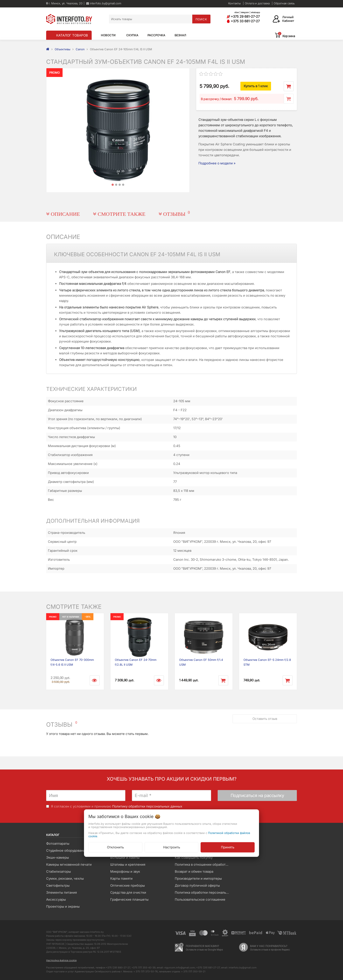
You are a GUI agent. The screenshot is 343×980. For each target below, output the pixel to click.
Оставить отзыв (265, 719)
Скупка (132, 35)
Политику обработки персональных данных (147, 806)
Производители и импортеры (198, 878)
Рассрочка (156, 35)
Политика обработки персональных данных (204, 892)
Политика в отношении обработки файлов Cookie (204, 864)
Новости (108, 35)
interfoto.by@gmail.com (104, 3)
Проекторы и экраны (63, 906)
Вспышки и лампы (125, 857)
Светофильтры (58, 885)
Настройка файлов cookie (61, 960)
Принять (228, 847)
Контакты (234, 3)
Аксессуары (56, 899)
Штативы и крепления (128, 864)
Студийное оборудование (67, 850)
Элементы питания (61, 892)
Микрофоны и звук (125, 871)
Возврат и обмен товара (194, 871)
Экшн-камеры (58, 857)
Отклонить (115, 847)
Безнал (180, 35)
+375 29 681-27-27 (243, 17)
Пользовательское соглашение (200, 899)
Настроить (172, 847)
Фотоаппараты (58, 843)
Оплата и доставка (257, 3)
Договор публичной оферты (197, 885)
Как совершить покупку (194, 857)
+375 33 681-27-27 (243, 21)
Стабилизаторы (59, 871)
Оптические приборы (128, 885)
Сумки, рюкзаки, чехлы (65, 878)
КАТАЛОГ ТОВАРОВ (72, 35)
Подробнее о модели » (217, 163)
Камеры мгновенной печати (69, 864)
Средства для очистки (128, 892)
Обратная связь (284, 3)
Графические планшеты (129, 899)
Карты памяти (121, 878)
